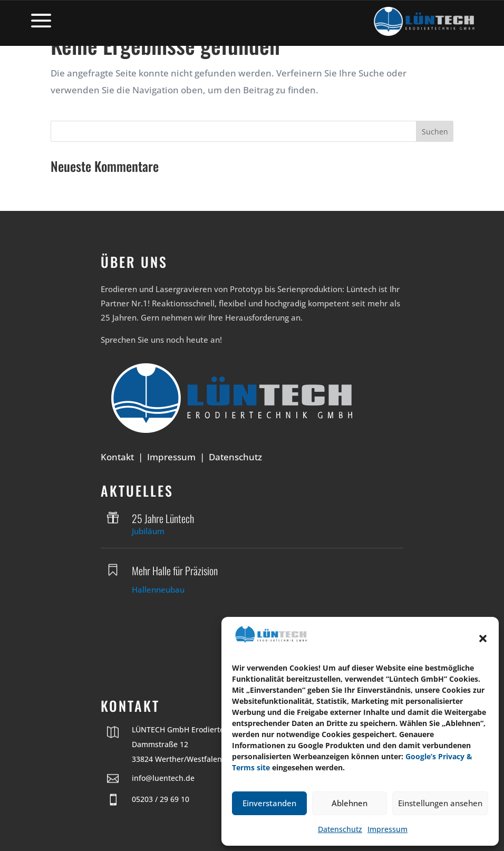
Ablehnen (350, 803)
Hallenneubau (158, 589)
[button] (483, 639)
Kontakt (117, 457)
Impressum (387, 829)
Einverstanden (269, 803)
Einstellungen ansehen (440, 803)
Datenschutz (340, 829)
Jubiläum (148, 531)
